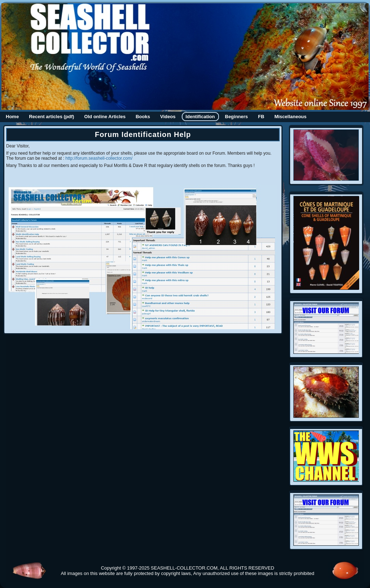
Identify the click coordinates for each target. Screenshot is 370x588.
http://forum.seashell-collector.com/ (99, 158)
